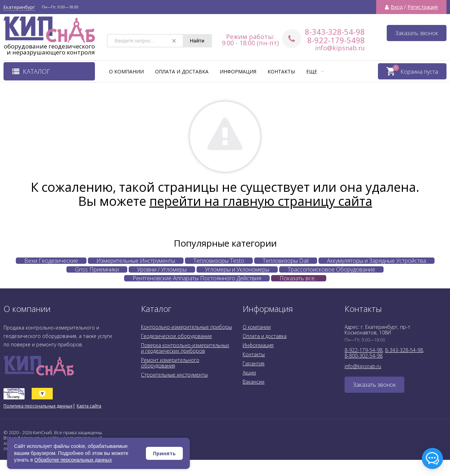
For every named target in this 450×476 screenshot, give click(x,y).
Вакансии (253, 382)
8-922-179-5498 (336, 40)
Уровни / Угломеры (162, 269)
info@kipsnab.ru (340, 48)
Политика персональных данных (38, 406)
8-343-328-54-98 (335, 32)
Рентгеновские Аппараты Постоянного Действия (197, 278)
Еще (315, 71)
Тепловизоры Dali (286, 261)
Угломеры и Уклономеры (237, 269)
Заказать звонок (417, 33)
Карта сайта (89, 406)
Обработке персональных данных (73, 460)
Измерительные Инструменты (136, 261)
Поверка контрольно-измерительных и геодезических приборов (185, 348)
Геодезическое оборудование (176, 336)
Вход (397, 7)
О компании (126, 71)
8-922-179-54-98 (364, 350)
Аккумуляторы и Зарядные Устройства (377, 261)
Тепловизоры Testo (219, 261)
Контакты (281, 71)
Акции (249, 373)
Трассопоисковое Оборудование (331, 269)
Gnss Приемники (97, 269)
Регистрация (423, 7)
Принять (164, 453)
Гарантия (253, 363)
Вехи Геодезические (51, 261)
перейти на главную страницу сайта (261, 201)
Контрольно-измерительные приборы (187, 327)
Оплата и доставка (182, 71)
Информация (238, 71)
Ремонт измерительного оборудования (170, 363)
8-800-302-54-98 (364, 356)
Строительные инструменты (174, 375)
